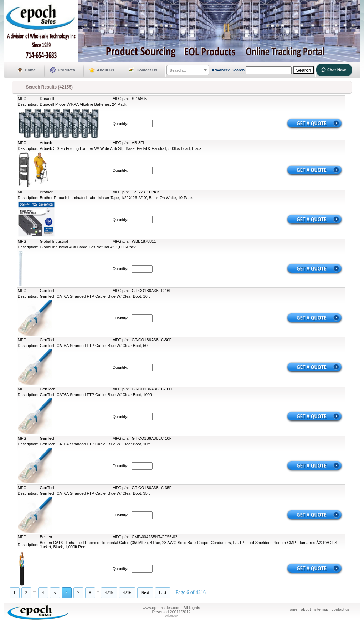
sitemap (321, 609)
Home (30, 70)
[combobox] (188, 70)
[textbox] (188, 70)
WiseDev (171, 616)
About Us (106, 70)
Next (145, 593)
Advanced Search (228, 70)
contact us (340, 609)
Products (66, 70)
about (306, 609)
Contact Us (147, 70)
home (293, 609)
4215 (109, 593)
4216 (127, 593)
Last (163, 593)
